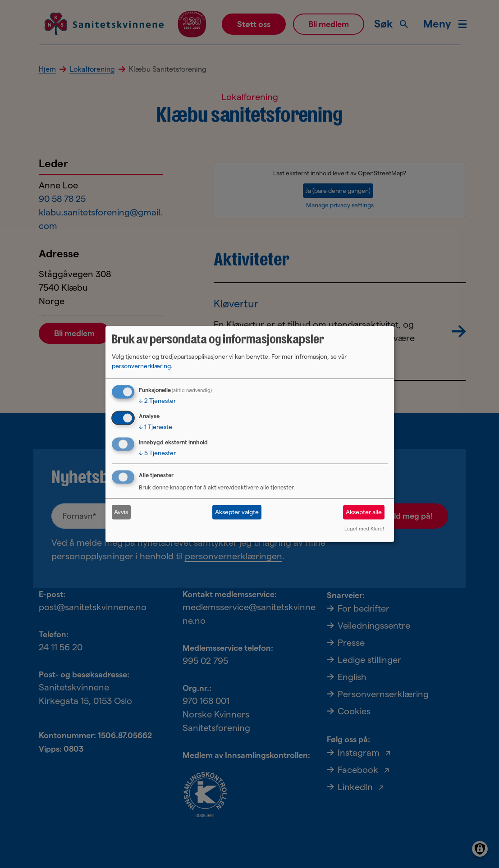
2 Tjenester (157, 401)
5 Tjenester (157, 453)
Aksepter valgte (237, 512)
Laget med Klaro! (364, 528)
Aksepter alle (364, 512)
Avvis (121, 512)
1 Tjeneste (156, 427)
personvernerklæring (141, 366)
